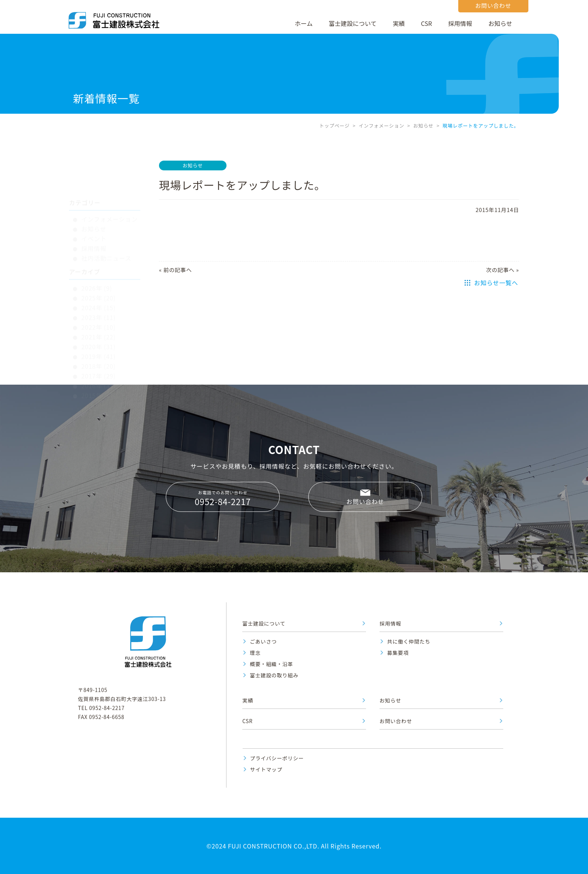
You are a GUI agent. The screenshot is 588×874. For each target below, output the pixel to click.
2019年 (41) (99, 322)
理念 (255, 653)
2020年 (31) (99, 313)
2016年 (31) (99, 352)
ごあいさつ (263, 641)
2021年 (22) (99, 303)
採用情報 (460, 23)
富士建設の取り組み (274, 675)
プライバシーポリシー (277, 758)
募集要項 (398, 653)
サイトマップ (266, 769)
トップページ (334, 126)
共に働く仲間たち (409, 641)
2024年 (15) (99, 274)
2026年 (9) (97, 254)
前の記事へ (178, 270)
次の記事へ (500, 270)
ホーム (304, 23)
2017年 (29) (99, 342)
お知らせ (500, 23)
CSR (427, 23)
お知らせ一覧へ (496, 283)
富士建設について (353, 23)
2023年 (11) (99, 283)
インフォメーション (381, 126)
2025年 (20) (99, 264)
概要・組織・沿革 (271, 664)
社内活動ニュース (106, 224)
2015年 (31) (99, 361)
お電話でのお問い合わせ (223, 498)
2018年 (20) (99, 332)
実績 (399, 23)
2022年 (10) (99, 293)
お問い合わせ (365, 501)
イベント (94, 205)
